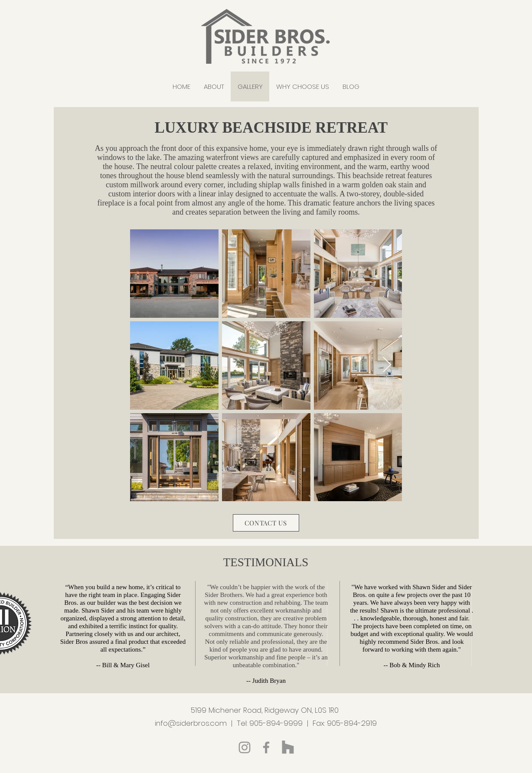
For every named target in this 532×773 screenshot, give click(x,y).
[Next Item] (387, 365)
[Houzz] (288, 747)
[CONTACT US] (266, 523)
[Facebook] (266, 747)
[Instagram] (245, 747)
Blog (266, 762)
